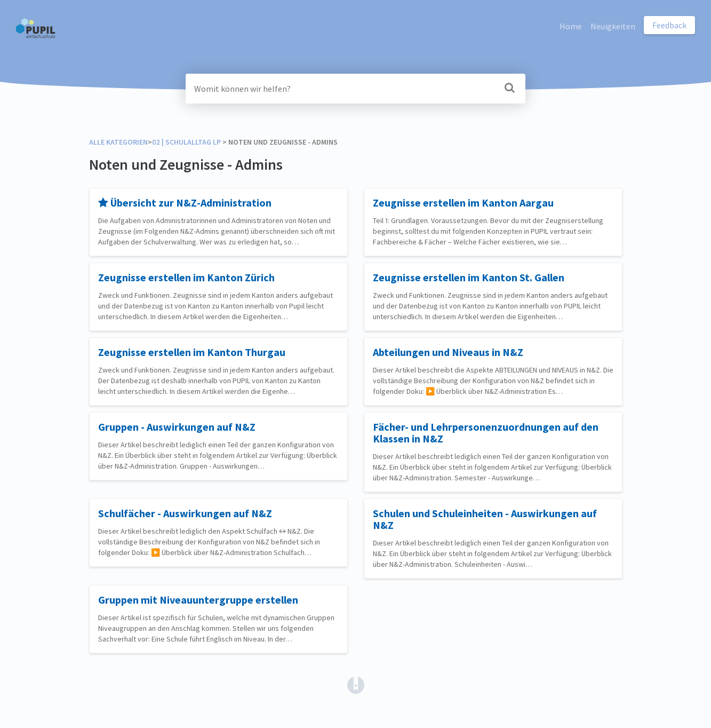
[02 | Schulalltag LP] (186, 142)
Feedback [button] (669, 25)
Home (571, 26)
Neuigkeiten (613, 26)
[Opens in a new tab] (356, 684)
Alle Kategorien (118, 142)
